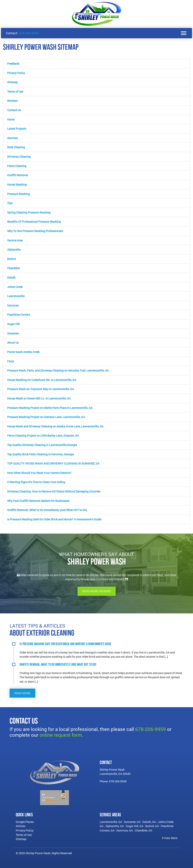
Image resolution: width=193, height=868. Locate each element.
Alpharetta (14, 250)
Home (11, 119)
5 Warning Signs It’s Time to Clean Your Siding (36, 482)
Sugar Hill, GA (135, 826)
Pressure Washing (18, 194)
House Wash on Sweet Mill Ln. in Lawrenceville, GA (39, 398)
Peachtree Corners (19, 315)
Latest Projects (17, 129)
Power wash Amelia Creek (23, 352)
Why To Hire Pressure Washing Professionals (35, 231)
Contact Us (14, 110)
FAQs (11, 361)
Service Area (15, 240)
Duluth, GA (149, 822)
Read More (22, 693)
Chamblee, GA (144, 830)
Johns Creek (15, 287)
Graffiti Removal (18, 175)
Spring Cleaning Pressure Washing (29, 212)
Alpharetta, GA (115, 826)
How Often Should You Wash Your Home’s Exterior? (39, 473)
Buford (11, 259)
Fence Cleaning (17, 166)
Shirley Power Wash (38, 853)
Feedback (13, 64)
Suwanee (13, 333)
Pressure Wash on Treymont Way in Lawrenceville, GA (41, 389)
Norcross (13, 305)
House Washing (17, 184)
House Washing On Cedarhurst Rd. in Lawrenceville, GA (42, 380)
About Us (13, 343)
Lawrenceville (16, 296)
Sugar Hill (13, 324)
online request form (61, 735)
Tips (10, 203)
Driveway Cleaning (19, 157)
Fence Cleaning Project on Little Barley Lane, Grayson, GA (43, 435)
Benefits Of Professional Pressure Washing (34, 222)
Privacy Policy (16, 73)
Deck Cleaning (16, 147)
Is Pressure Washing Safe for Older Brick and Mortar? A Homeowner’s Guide (54, 519)
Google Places (25, 822)
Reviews (12, 101)
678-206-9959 (29, 33)
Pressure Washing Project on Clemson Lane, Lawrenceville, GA (46, 417)
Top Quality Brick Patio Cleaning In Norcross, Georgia (40, 454)
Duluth (11, 277)
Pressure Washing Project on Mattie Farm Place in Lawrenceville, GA (50, 408)
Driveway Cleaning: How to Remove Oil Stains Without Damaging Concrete (54, 491)
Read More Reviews (97, 591)
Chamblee (13, 268)
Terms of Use (15, 91)
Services (12, 138)
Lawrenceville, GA (111, 822)
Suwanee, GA (132, 822)
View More (170, 838)
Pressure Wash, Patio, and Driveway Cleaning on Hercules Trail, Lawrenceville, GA (58, 370)
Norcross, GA (125, 830)
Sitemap (12, 82)
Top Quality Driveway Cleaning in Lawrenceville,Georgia (42, 445)
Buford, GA (152, 826)
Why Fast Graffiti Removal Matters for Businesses (38, 501)
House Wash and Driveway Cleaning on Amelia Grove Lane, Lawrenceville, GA (55, 426)
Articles (21, 826)
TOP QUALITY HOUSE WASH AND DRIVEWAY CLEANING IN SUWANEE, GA (53, 463)
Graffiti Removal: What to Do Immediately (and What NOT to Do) (47, 510)
